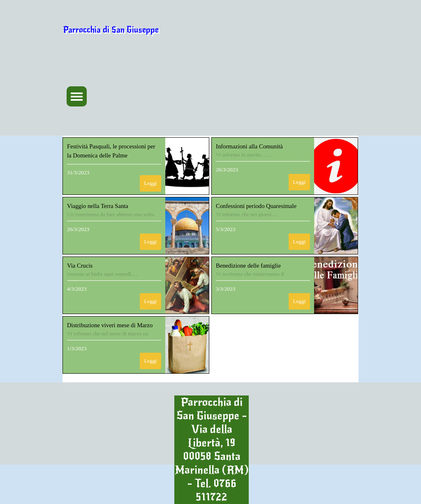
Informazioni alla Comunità (249, 146)
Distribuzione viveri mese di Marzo (110, 325)
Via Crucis (80, 266)
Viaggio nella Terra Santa (98, 206)
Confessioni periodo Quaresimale (256, 206)
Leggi (150, 183)
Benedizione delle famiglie (248, 266)
